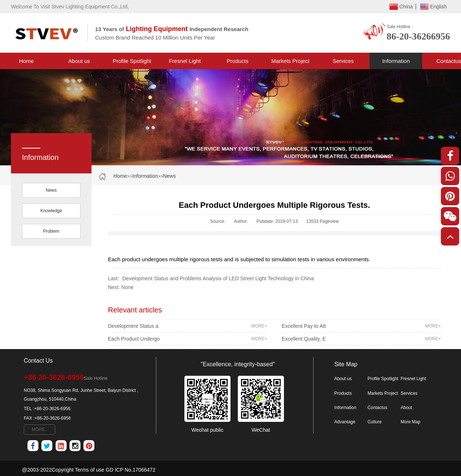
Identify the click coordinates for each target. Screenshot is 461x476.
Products (238, 61)
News (169, 176)
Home (26, 61)
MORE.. (40, 430)
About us (79, 61)
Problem (51, 231)
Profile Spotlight (132, 61)
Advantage (345, 422)
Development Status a (188, 326)
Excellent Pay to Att (361, 326)
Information (396, 61)
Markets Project (291, 61)
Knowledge (51, 211)
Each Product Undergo (188, 339)
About (406, 408)
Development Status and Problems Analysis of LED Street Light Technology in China (218, 278)
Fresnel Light (185, 61)
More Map (411, 422)
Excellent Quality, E (361, 339)
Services (343, 61)
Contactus (377, 408)
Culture (374, 422)
